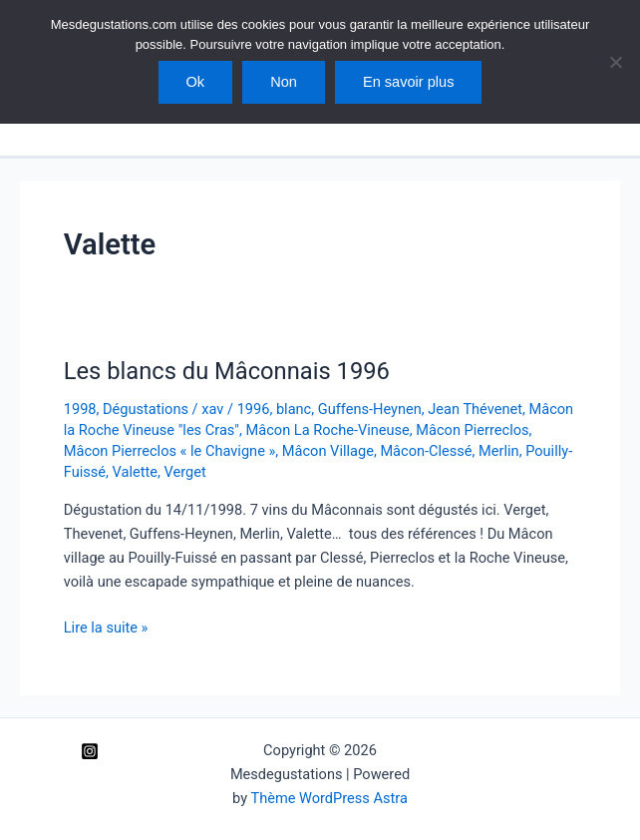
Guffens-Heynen (370, 409)
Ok (196, 82)
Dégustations (146, 409)
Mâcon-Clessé (426, 451)
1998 (80, 409)
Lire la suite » (106, 628)
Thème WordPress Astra (328, 798)
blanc (294, 409)
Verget (184, 472)
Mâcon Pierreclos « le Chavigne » (170, 451)
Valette (135, 472)
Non (284, 82)
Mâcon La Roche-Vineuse (328, 430)
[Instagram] (90, 751)
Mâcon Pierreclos (472, 430)
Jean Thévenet (475, 409)
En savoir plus (409, 82)
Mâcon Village (328, 451)
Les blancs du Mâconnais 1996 (227, 371)
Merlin (499, 451)
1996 (254, 409)
